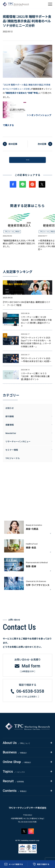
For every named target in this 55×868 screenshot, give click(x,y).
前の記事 (13, 144)
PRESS (17, 234)
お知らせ (10, 411)
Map (42, 821)
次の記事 (42, 144)
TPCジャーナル (10, 234)
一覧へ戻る (27, 161)
